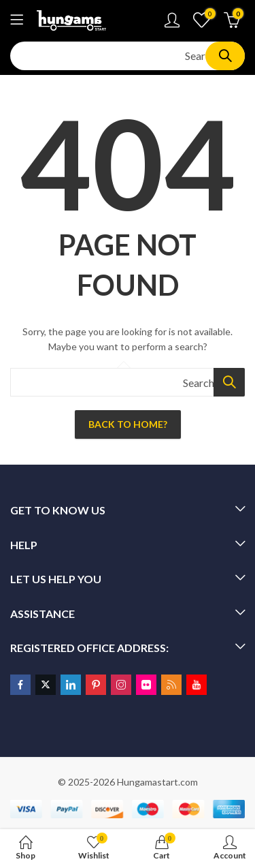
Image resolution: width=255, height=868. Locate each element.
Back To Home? (128, 424)
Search (225, 56)
